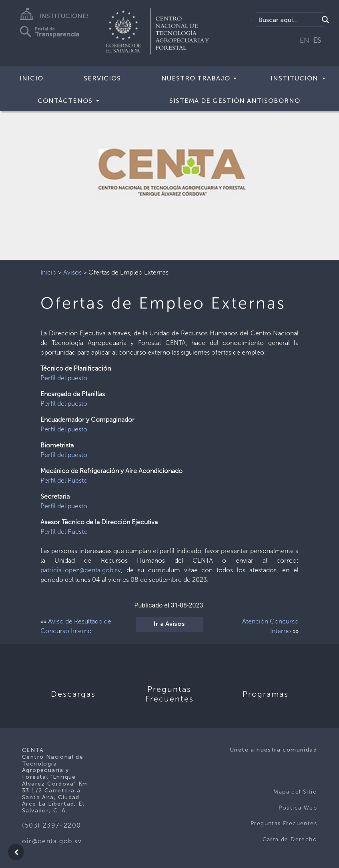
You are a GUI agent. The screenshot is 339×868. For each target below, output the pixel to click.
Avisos (72, 272)
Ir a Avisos (169, 624)
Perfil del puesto (64, 378)
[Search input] (287, 20)
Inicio (31, 78)
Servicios (102, 78)
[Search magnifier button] (325, 20)
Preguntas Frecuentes (284, 823)
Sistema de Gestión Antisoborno (235, 101)
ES (317, 40)
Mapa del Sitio (295, 792)
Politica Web (298, 808)
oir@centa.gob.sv (52, 841)
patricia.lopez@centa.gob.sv (81, 570)
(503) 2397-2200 (52, 825)
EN (305, 40)
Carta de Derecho (290, 839)
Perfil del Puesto (64, 480)
